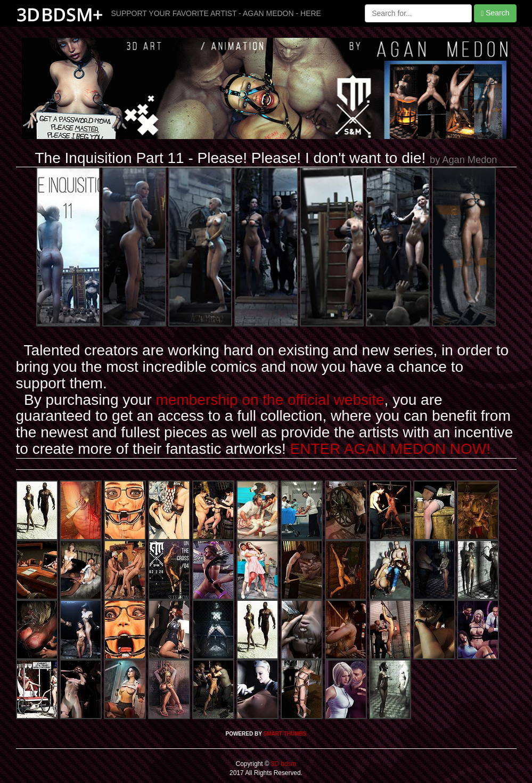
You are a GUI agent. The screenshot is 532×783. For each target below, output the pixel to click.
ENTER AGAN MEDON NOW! (390, 449)
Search (495, 13)
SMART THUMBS (285, 734)
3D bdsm (283, 764)
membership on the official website (270, 400)
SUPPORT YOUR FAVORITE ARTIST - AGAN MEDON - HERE (216, 13)
